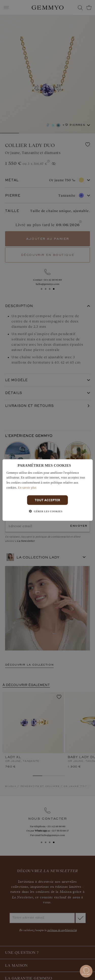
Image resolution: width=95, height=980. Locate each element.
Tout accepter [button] (47, 500)
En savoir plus (27, 488)
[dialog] (47, 490)
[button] (48, 512)
